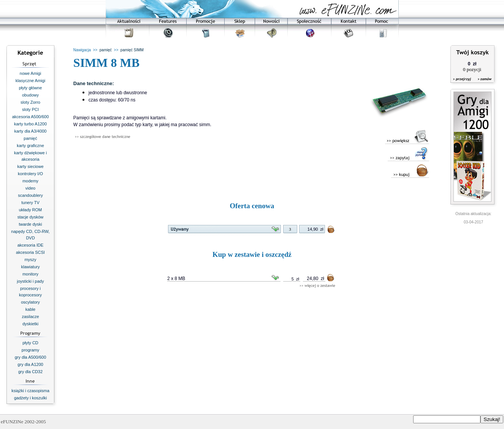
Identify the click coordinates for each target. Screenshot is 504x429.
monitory (30, 274)
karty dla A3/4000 (30, 131)
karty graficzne (30, 146)
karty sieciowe (30, 166)
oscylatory (30, 302)
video (30, 188)
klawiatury (31, 267)
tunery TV (30, 203)
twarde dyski (30, 224)
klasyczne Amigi (30, 81)
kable (30, 309)
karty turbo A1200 (30, 124)
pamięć (30, 138)
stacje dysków (30, 217)
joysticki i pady (31, 281)
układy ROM (31, 210)
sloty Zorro (30, 102)
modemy (30, 181)
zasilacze (30, 317)
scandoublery (30, 195)
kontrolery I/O (30, 174)
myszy (30, 260)
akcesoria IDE (30, 245)
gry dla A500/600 (31, 357)
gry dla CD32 (30, 372)
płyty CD (30, 343)
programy (30, 350)
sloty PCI (30, 109)
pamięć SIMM (132, 50)
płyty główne (31, 88)
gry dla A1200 (30, 364)
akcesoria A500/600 (31, 117)
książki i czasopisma (30, 391)
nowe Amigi (30, 73)
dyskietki (30, 324)
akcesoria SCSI (30, 252)
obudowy (30, 95)
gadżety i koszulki (30, 398)
